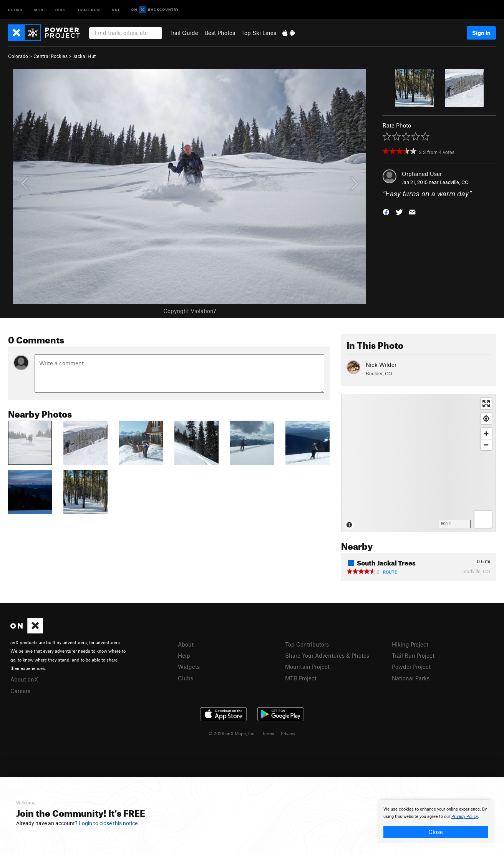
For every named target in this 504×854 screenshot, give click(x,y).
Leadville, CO (454, 182)
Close (436, 832)
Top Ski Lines (259, 33)
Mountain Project (307, 667)
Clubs (186, 678)
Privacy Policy (465, 817)
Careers (20, 691)
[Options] (483, 519)
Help (184, 655)
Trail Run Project (413, 655)
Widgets (189, 667)
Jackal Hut (84, 56)
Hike (61, 9)
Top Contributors (307, 644)
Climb (15, 9)
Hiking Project (410, 644)
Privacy (288, 733)
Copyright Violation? (190, 311)
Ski (116, 9)
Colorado (18, 56)
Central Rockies (51, 56)
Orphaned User (422, 174)
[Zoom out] (486, 445)
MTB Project (301, 678)
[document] (436, 822)
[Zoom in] (486, 434)
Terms (268, 733)
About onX (24, 679)
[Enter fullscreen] (486, 404)
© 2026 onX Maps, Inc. (232, 733)
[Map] (419, 463)
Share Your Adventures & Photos (327, 655)
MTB (39, 9)
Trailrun (89, 9)
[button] (386, 211)
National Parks (411, 678)
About (186, 644)
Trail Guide (184, 33)
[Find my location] (486, 419)
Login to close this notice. (109, 823)
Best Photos (220, 33)
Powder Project (411, 667)
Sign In (481, 33)
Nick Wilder (381, 365)
